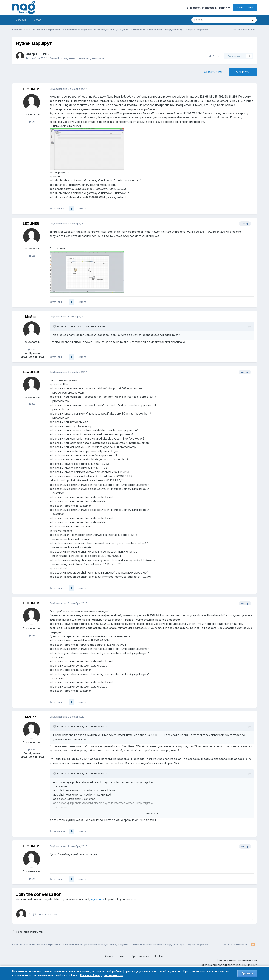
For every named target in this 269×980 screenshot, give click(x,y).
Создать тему (213, 72)
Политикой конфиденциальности (102, 975)
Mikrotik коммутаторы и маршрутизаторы (77, 58)
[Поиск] (210, 20)
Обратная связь (140, 956)
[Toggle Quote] (55, 326)
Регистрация (245, 7)
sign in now (98, 899)
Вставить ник (57, 209)
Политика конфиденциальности (236, 960)
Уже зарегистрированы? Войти (208, 8)
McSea (31, 317)
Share (214, 56)
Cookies (159, 956)
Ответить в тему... (47, 914)
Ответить (243, 72)
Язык (109, 956)
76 (32, 122)
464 (32, 349)
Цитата (82, 209)
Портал (37, 20)
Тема (121, 956)
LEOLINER (43, 54)
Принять (247, 973)
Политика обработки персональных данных (228, 965)
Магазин (21, 20)
